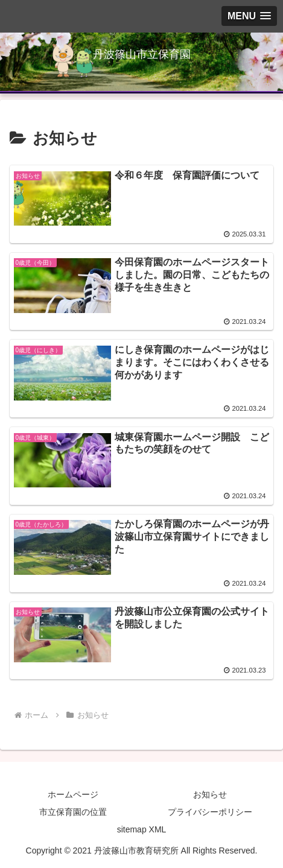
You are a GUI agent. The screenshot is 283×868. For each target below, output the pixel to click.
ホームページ (73, 794)
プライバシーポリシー (210, 812)
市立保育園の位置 (73, 812)
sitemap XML (142, 829)
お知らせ (210, 794)
